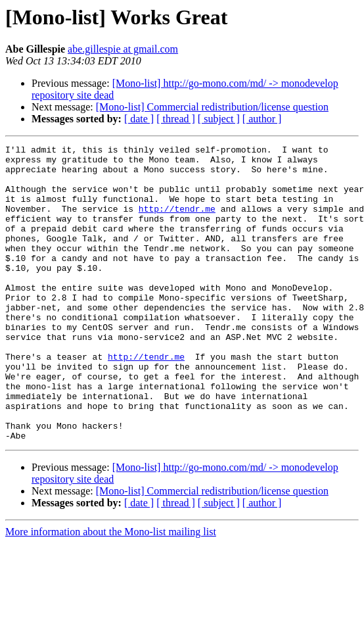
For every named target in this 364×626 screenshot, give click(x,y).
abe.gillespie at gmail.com (123, 49)
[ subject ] (219, 119)
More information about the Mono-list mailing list (111, 591)
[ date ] (139, 119)
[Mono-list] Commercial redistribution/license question (212, 107)
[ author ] (262, 119)
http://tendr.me (177, 222)
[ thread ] (176, 119)
